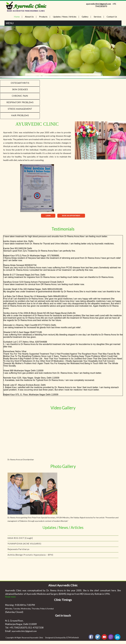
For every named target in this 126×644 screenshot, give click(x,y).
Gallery (85, 17)
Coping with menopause (20, 538)
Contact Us (112, 17)
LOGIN (48, 216)
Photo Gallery (63, 466)
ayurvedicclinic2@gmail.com (24, 631)
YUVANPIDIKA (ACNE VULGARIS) (24, 550)
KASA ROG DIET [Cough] (20, 544)
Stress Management (20, 109)
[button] (9, 52)
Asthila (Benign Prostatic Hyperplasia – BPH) (30, 561)
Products (43, 17)
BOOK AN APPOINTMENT (71, 216)
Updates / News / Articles (65, 17)
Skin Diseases (20, 90)
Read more (10, 597)
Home (17, 17)
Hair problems (20, 116)
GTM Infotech (72, 637)
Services (98, 17)
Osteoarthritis (20, 83)
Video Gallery (63, 408)
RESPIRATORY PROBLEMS (20, 103)
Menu (10, 23)
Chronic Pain (20, 96)
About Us (29, 17)
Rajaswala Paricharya (18, 555)
